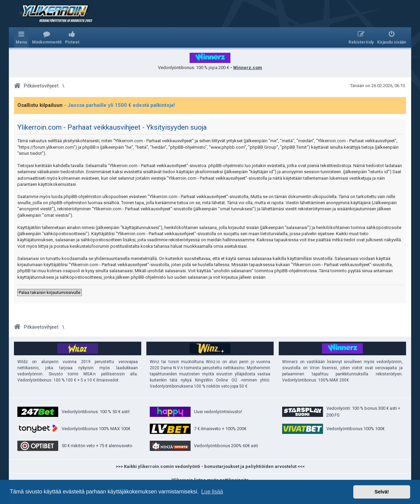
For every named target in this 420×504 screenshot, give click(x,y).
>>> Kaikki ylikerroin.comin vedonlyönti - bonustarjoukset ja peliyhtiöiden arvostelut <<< (210, 466)
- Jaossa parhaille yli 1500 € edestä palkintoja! (119, 105)
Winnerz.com (248, 68)
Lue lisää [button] (212, 492)
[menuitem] (47, 37)
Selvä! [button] (382, 492)
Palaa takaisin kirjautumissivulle (50, 292)
